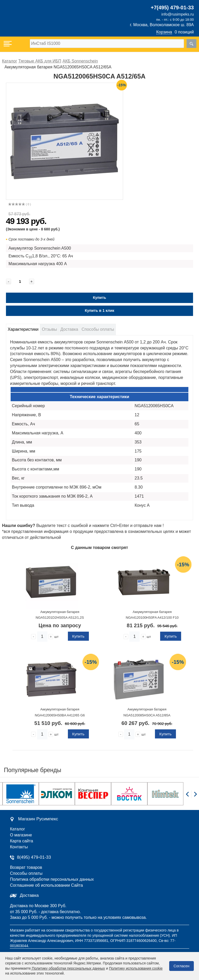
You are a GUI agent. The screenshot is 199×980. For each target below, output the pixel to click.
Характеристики (23, 329)
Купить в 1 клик (99, 311)
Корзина (164, 32)
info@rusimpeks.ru (178, 14)
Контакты (19, 847)
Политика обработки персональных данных (52, 879)
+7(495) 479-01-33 (172, 8)
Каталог (17, 829)
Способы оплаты (98, 329)
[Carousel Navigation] (191, 797)
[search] (191, 44)
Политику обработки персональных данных (68, 968)
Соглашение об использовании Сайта (46, 885)
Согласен (182, 966)
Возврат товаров (26, 867)
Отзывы (49, 329)
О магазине (21, 835)
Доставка (69, 329)
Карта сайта (21, 841)
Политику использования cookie (136, 968)
